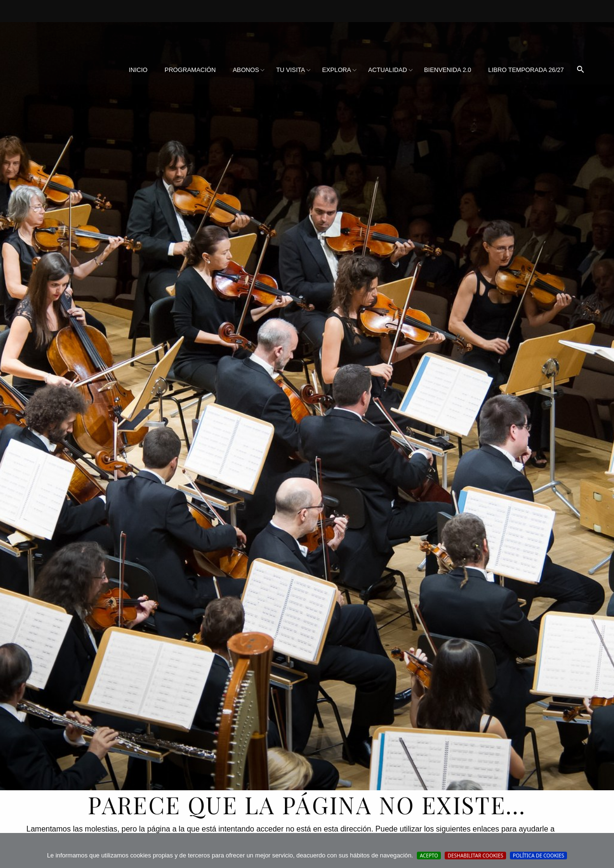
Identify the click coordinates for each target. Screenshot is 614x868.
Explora (336, 70)
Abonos (246, 70)
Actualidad (387, 70)
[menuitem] (138, 70)
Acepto (429, 856)
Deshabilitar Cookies (475, 856)
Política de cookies (538, 856)
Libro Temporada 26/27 (526, 70)
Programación (190, 70)
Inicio (138, 70)
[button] (580, 70)
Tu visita (291, 70)
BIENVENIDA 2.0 (448, 70)
